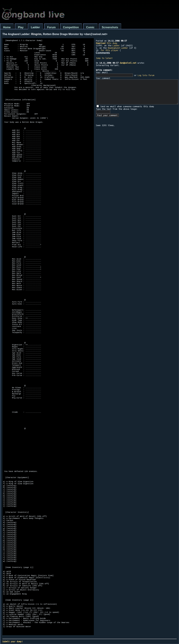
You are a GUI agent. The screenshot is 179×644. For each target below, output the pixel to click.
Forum (52, 27)
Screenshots (110, 27)
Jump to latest (104, 58)
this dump (107, 43)
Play (21, 27)
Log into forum (146, 75)
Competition (71, 27)
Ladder (35, 27)
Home (7, 27)
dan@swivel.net (128, 63)
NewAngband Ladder (118, 48)
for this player (110, 50)
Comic (90, 27)
